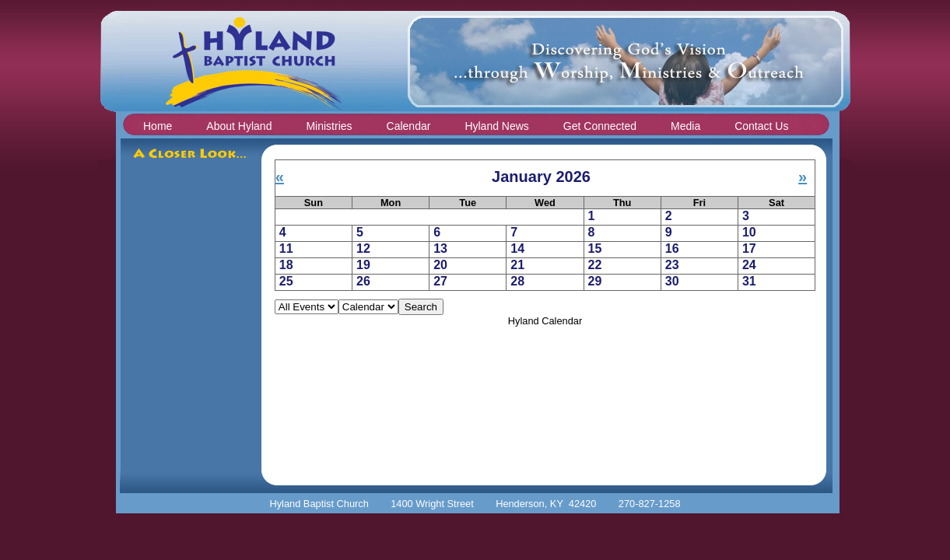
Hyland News (496, 126)
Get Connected (600, 126)
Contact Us (761, 126)
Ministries (329, 126)
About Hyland (239, 126)
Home (158, 126)
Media (685, 126)
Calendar (409, 126)
